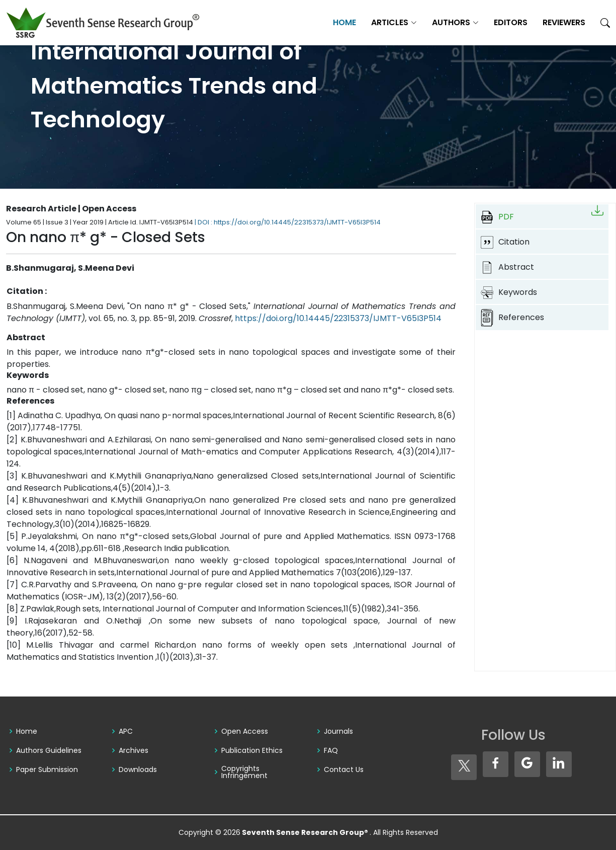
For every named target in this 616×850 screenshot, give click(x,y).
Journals (338, 731)
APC (126, 731)
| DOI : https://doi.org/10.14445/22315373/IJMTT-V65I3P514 (288, 222)
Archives (134, 750)
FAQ (331, 750)
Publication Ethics (252, 750)
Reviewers (564, 22)
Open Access (245, 731)
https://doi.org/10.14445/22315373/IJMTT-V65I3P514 (338, 318)
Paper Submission (47, 769)
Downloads (138, 769)
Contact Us (344, 769)
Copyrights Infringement (244, 772)
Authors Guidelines (49, 750)
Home (344, 22)
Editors (511, 22)
